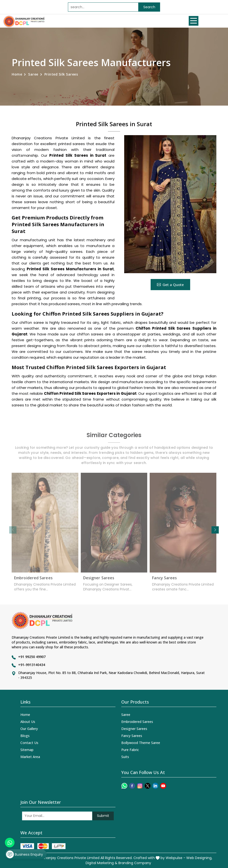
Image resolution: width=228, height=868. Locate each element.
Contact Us (29, 743)
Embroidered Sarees (33, 581)
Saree (33, 74)
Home (17, 74)
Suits (125, 757)
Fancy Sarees (164, 581)
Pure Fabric (130, 750)
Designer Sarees (99, 581)
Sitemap (27, 750)
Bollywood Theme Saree (141, 743)
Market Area (30, 757)
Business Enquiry (24, 854)
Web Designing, (199, 858)
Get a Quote (170, 285)
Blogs (25, 736)
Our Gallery (29, 729)
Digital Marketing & (102, 863)
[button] (215, 530)
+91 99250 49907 (32, 657)
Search (149, 7)
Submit (103, 816)
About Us (28, 722)
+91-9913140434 (32, 665)
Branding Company (135, 863)
